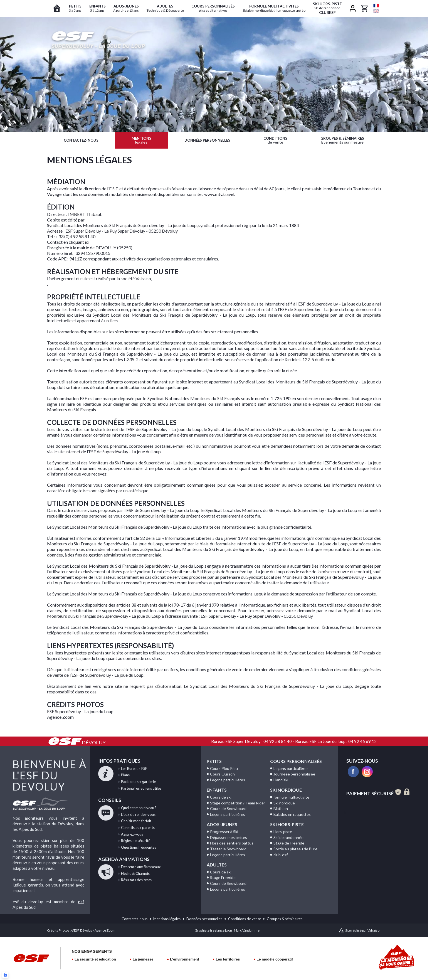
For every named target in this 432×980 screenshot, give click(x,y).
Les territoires (228, 959)
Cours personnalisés (296, 761)
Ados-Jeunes (222, 824)
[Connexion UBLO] (5, 975)
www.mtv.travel (219, 194)
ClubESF (327, 8)
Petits (214, 761)
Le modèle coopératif (275, 959)
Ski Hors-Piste (287, 824)
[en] (376, 11)
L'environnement (184, 959)
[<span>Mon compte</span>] (353, 8)
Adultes (217, 865)
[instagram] (367, 772)
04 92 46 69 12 (362, 741)
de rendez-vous (138, 814)
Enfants (217, 790)
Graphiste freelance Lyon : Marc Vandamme (227, 930)
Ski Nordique (286, 790)
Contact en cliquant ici (68, 242)
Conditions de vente (245, 919)
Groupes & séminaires (285, 919)
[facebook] (353, 772)
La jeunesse (143, 959)
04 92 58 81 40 (278, 741)
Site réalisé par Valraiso (362, 930)
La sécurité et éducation (95, 959)
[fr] (376, 6)
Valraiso (143, 278)
